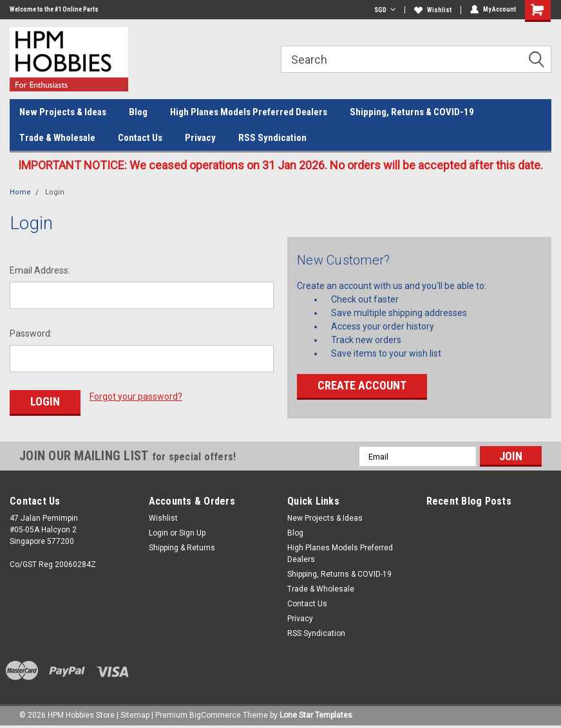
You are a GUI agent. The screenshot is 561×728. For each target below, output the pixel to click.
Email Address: (40, 270)
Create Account (362, 385)
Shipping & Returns (182, 548)
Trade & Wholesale (57, 138)
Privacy (200, 138)
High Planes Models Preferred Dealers (249, 112)
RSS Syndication (272, 138)
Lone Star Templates (316, 715)
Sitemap (135, 715)
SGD (385, 10)
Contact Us (140, 138)
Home (20, 192)
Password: (31, 333)
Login (55, 192)
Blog (138, 112)
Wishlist (433, 10)
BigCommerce (215, 715)
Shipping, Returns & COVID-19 (412, 112)
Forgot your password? (136, 397)
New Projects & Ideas (63, 112)
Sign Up (192, 533)
